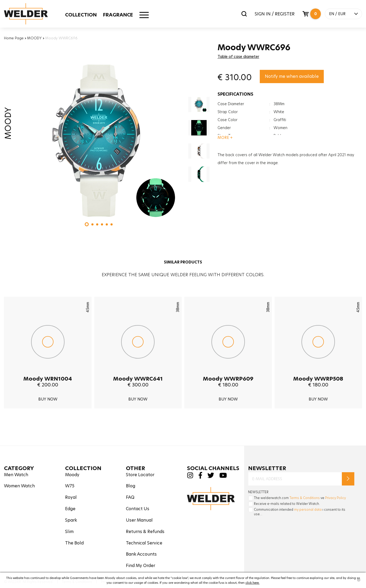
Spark (71, 520)
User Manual (139, 520)
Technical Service (144, 543)
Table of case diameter (238, 57)
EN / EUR (337, 14)
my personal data (308, 510)
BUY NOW (48, 399)
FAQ (130, 497)
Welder (31, 14)
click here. (252, 583)
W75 (70, 486)
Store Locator (140, 475)
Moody (72, 475)
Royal (71, 497)
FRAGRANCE (118, 15)
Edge (70, 509)
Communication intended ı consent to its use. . (300, 512)
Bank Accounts (141, 554)
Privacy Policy (335, 498)
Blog (131, 486)
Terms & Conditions (305, 498)
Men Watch (16, 475)
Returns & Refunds (145, 532)
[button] (87, 224)
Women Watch (19, 486)
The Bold (74, 543)
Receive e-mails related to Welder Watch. (287, 504)
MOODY (34, 38)
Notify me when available (292, 76)
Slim (69, 532)
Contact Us (138, 509)
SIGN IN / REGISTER (275, 14)
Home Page (14, 38)
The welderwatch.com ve (300, 498)
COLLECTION (81, 15)
